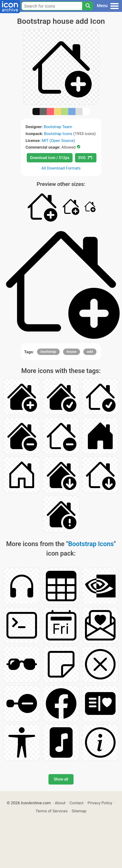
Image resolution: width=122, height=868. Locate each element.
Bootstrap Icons (58, 134)
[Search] (88, 6)
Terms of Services (52, 811)
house (72, 352)
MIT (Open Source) (58, 141)
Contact (77, 803)
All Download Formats (61, 168)
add (90, 352)
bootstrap (48, 352)
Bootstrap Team (58, 127)
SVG (85, 158)
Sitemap (79, 811)
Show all (61, 779)
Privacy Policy (100, 803)
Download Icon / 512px (50, 158)
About (60, 803)
